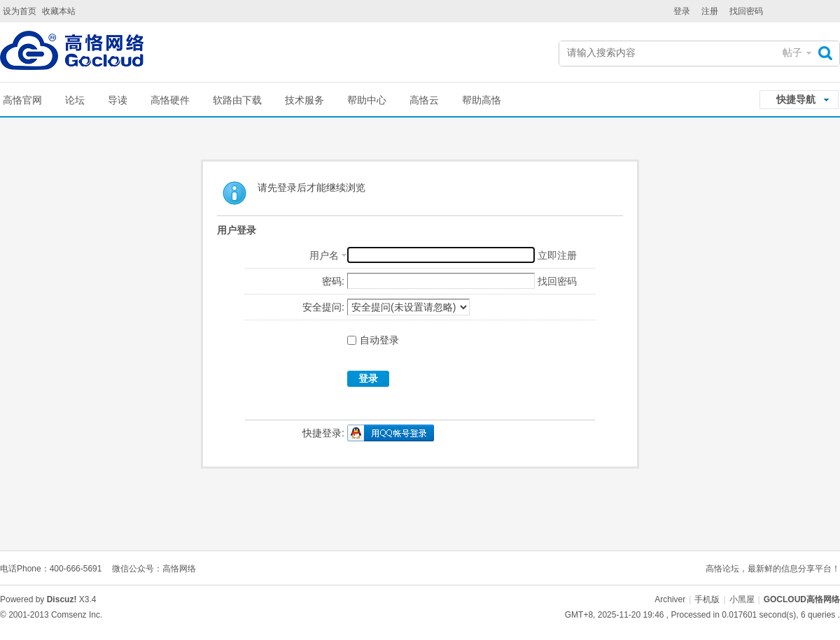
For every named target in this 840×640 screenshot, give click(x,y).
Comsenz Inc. (77, 615)
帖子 (792, 52)
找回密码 (746, 11)
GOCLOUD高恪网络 (802, 599)
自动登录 (373, 340)
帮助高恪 (482, 100)
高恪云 (424, 100)
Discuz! (62, 599)
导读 (118, 100)
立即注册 (557, 255)
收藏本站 (59, 11)
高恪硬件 (170, 100)
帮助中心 (367, 100)
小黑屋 (742, 599)
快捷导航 (796, 99)
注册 (710, 11)
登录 (682, 11)
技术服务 (304, 100)
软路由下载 (237, 100)
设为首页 (20, 11)
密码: (333, 281)
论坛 (75, 100)
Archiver (670, 599)
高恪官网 (22, 100)
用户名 (324, 255)
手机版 (707, 599)
